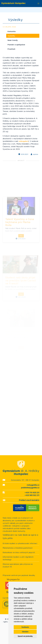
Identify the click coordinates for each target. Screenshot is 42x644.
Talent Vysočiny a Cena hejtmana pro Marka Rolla (20, 237)
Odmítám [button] (25, 632)
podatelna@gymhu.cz (30, 488)
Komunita (12, 31)
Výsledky (11, 36)
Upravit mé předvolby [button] (25, 636)
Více (21, 251)
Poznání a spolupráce (16, 45)
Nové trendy (13, 40)
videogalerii (24, 141)
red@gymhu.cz (33, 485)
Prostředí (11, 49)
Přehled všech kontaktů (29, 500)
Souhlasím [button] (25, 627)
